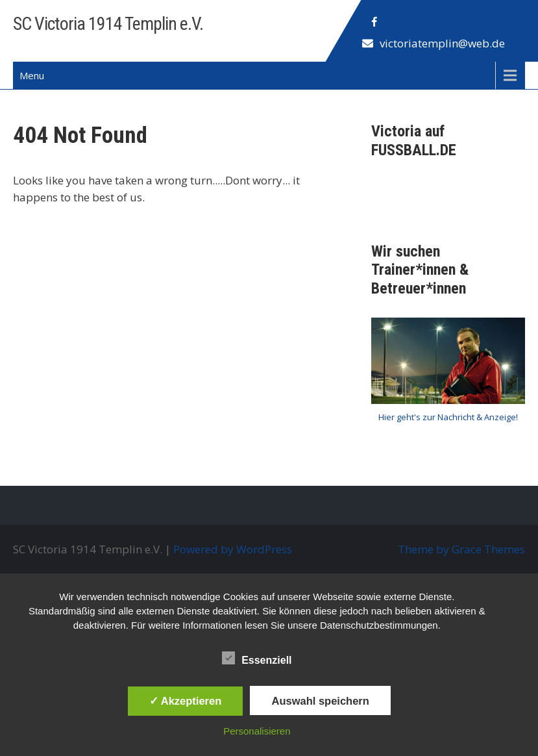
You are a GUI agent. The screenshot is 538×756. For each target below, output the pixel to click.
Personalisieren (257, 731)
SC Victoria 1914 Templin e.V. (108, 24)
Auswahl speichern (320, 701)
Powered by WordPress (233, 549)
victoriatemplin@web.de (442, 43)
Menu (32, 75)
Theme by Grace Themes (461, 549)
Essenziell (257, 658)
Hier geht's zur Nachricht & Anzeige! (448, 417)
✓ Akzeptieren (186, 701)
